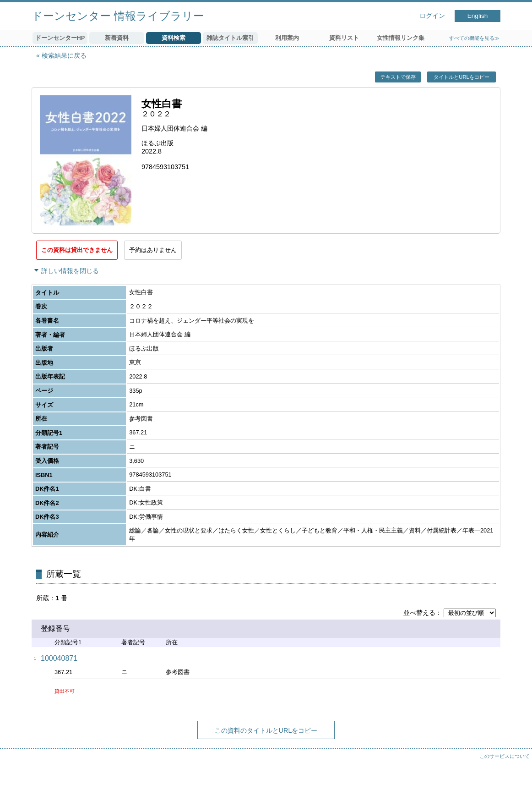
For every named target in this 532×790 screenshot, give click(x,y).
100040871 (59, 658)
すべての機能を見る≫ (474, 38)
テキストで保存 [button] (398, 77)
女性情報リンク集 (401, 38)
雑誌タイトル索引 (230, 38)
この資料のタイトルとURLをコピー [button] (266, 730)
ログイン (432, 16)
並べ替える (419, 613)
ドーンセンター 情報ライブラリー (118, 16)
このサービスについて (505, 756)
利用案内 (287, 38)
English (478, 16)
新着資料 (117, 38)
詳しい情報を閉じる (70, 271)
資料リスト (344, 38)
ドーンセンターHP (60, 38)
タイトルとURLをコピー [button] (461, 77)
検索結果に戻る (64, 55)
